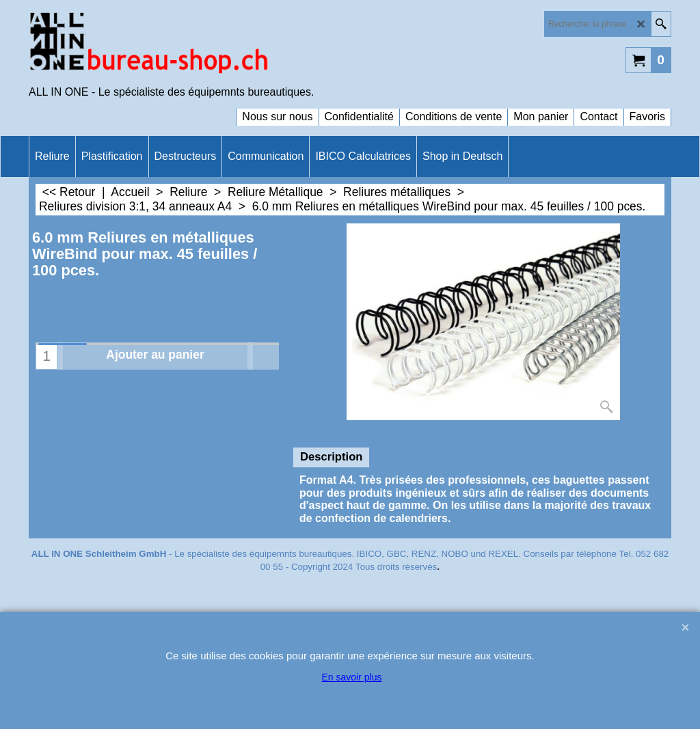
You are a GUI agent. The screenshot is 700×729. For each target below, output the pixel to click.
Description (331, 457)
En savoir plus (352, 677)
